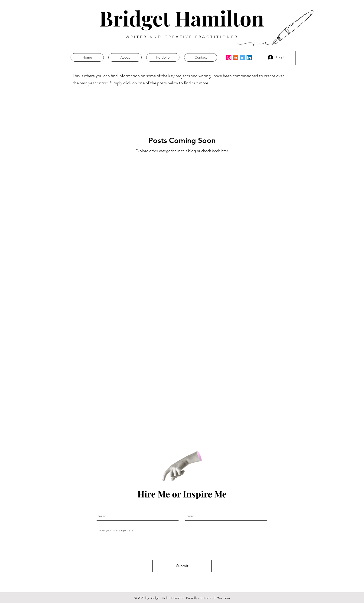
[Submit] (182, 566)
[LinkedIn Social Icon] (249, 58)
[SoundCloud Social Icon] (236, 58)
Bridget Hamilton (182, 18)
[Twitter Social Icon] (242, 58)
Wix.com (224, 598)
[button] (201, 57)
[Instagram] (229, 58)
